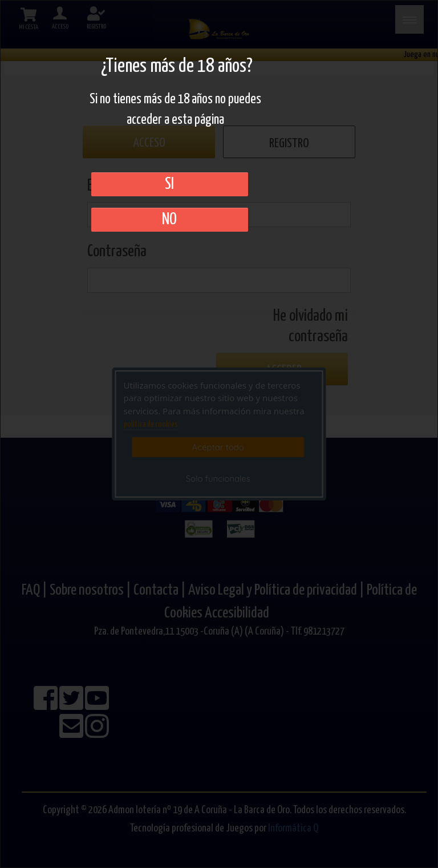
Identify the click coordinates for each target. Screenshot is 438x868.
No (169, 220)
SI (169, 184)
